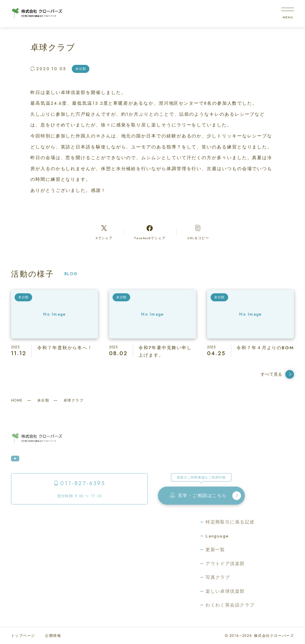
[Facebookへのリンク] (150, 232)
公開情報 (53, 636)
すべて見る (277, 374)
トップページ (23, 636)
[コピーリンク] (198, 232)
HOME (17, 400)
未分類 (43, 400)
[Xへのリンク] (104, 232)
